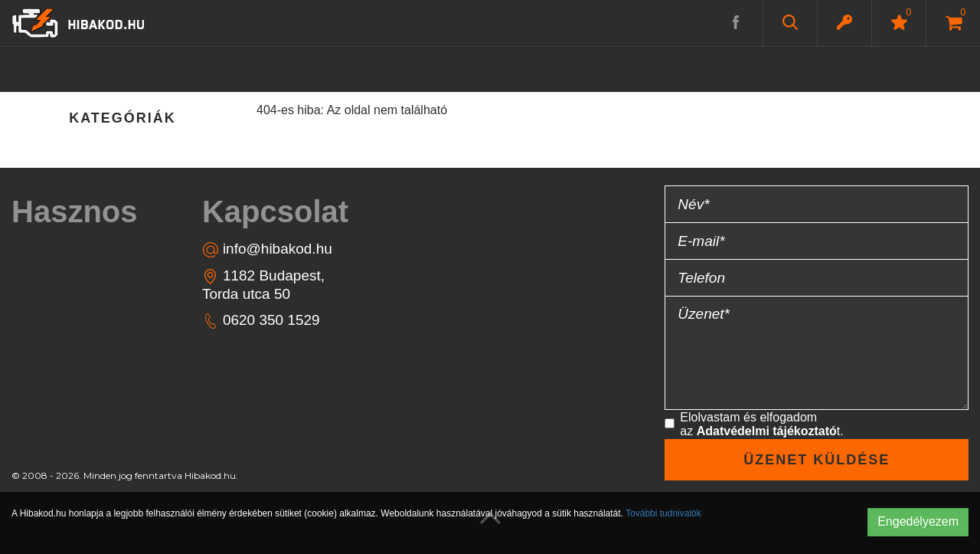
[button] (844, 22)
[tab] (82, 211)
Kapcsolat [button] (275, 211)
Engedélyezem (918, 521)
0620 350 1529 (261, 321)
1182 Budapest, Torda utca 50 (263, 284)
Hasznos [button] (75, 211)
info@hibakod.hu (267, 249)
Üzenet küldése (817, 460)
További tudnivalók (663, 513)
